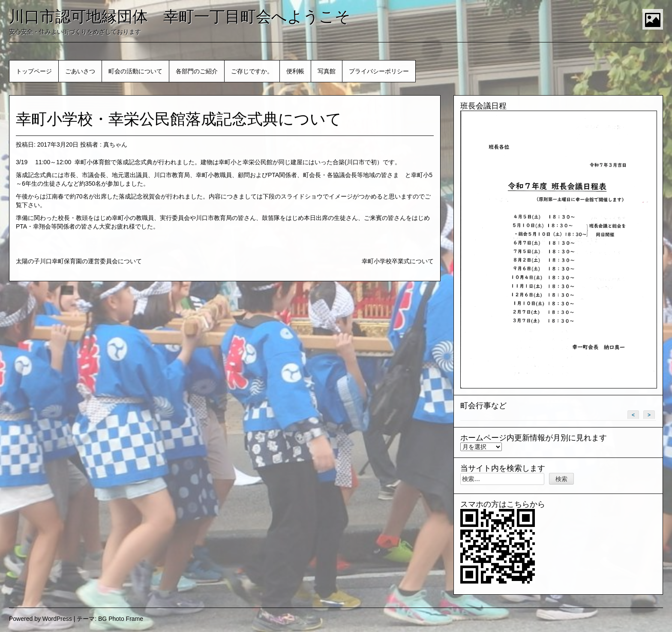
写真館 (327, 71)
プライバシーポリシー (379, 71)
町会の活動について (135, 71)
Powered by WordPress (40, 619)
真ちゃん (115, 144)
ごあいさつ (80, 71)
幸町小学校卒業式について (398, 261)
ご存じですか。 (252, 71)
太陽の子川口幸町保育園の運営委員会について (79, 261)
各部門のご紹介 (197, 71)
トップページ (34, 71)
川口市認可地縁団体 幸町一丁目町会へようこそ (180, 17)
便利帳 (295, 71)
